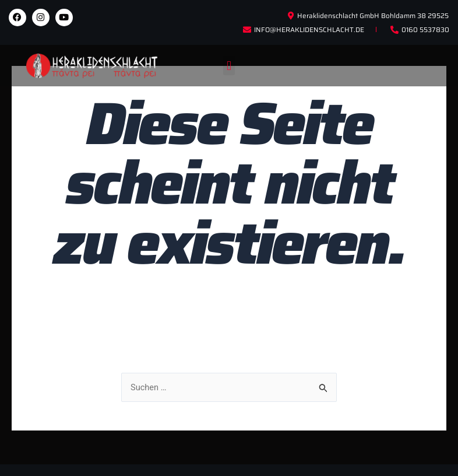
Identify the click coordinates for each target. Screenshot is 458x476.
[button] (229, 66)
